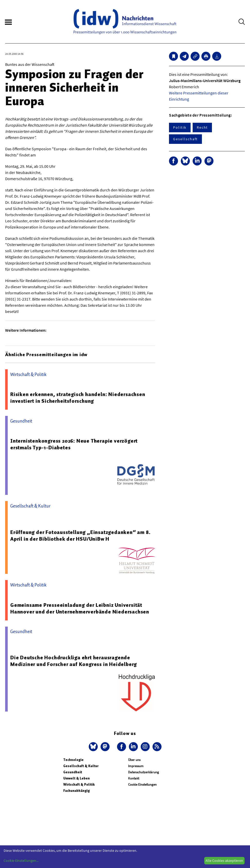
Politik (180, 127)
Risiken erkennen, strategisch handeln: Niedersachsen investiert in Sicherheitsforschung (78, 398)
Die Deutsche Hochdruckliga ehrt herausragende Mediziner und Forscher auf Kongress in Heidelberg (74, 661)
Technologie (73, 760)
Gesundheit (73, 772)
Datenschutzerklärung (144, 772)
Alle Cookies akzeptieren (224, 861)
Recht (202, 127)
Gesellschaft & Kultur (81, 766)
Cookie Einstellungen (142, 784)
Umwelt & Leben (77, 778)
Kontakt (134, 778)
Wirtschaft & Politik (79, 784)
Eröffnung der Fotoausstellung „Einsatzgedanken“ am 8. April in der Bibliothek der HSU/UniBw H (80, 536)
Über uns (134, 760)
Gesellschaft (185, 139)
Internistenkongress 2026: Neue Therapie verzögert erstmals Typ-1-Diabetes (74, 444)
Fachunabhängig (77, 791)
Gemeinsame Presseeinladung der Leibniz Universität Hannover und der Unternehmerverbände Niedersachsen (80, 608)
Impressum (136, 766)
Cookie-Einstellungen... (21, 861)
